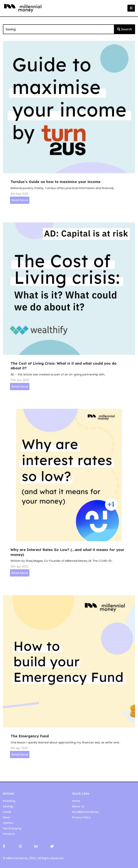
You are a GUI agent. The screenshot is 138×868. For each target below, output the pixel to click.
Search (125, 29)
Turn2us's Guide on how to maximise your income (55, 182)
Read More (20, 200)
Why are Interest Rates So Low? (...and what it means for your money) (67, 552)
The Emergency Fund (30, 736)
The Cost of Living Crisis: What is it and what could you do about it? (64, 366)
